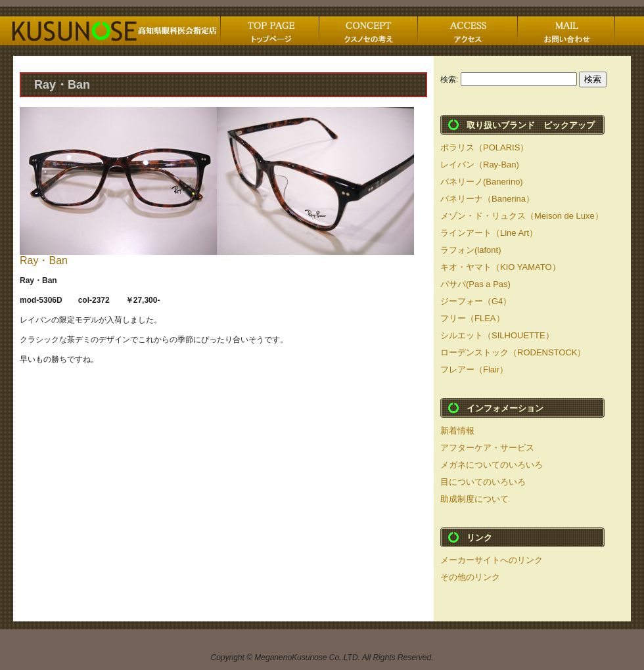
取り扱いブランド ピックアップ (531, 125)
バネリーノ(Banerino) (482, 182)
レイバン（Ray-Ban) (480, 165)
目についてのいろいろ (483, 482)
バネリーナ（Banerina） (487, 199)
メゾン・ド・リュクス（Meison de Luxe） (522, 216)
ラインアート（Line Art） (489, 233)
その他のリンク (470, 577)
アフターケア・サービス (487, 448)
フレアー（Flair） (474, 369)
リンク (479, 538)
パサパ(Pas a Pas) (475, 284)
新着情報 (457, 431)
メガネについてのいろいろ (492, 465)
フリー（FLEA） (472, 318)
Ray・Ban (44, 260)
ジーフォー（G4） (476, 301)
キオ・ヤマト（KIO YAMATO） (500, 267)
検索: (449, 79)
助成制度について (474, 499)
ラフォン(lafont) (471, 250)
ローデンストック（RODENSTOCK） (513, 352)
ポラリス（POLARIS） (484, 147)
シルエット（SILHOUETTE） (497, 335)
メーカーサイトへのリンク (492, 560)
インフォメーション (505, 408)
